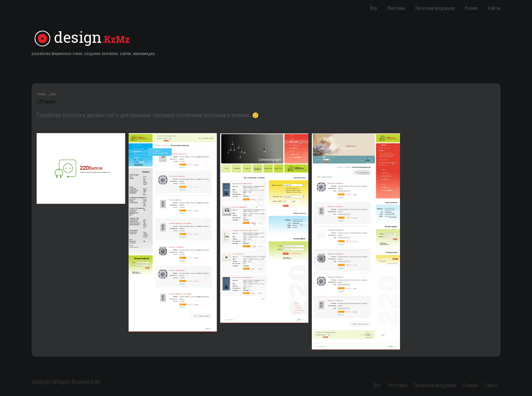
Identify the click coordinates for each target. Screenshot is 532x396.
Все (374, 8)
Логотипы (396, 8)
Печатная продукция (435, 8)
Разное (471, 8)
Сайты (494, 8)
